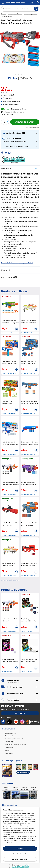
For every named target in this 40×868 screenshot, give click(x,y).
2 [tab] (18, 74)
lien (21, 825)
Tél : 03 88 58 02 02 (13, 682)
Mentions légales (10, 742)
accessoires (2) (9, 277)
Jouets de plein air (30, 14)
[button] (13, 112)
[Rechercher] (36, 9)
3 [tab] (22, 74)
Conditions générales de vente (14, 739)
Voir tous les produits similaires (11, 580)
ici (11, 842)
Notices (7, 750)
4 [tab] (25, 74)
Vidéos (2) (26, 78)
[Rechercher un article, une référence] (20, 9)
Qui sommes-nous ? (11, 733)
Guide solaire (9, 753)
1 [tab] (15, 74)
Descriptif (6, 168)
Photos (13, 78)
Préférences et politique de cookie (15, 745)
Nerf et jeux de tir (7, 16)
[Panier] (37, 3)
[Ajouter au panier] (25, 122)
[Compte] (32, 3)
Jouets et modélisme (15, 14)
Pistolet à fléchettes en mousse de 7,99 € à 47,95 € (17, 263)
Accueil (4, 14)
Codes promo (9, 747)
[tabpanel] (20, 49)
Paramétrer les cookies (20, 854)
